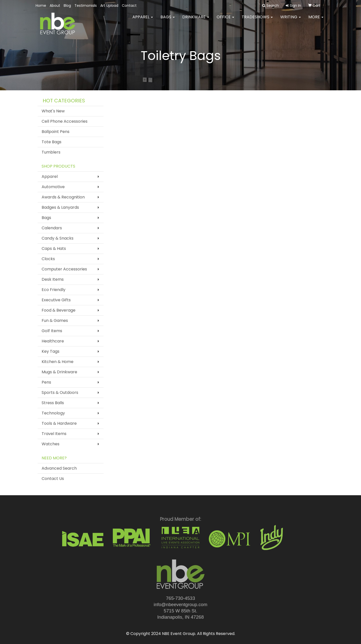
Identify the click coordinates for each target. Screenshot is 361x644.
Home (41, 6)
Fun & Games (55, 320)
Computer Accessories (64, 269)
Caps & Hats (54, 248)
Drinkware (196, 20)
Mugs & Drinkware (59, 372)
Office (225, 20)
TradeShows (257, 20)
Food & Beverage (59, 310)
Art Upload (109, 6)
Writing (291, 20)
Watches (51, 444)
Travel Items (54, 434)
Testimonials (86, 6)
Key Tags (51, 351)
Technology (53, 413)
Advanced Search (59, 468)
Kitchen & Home (58, 362)
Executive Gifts (56, 300)
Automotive (53, 187)
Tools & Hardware (59, 423)
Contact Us (53, 479)
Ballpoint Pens (56, 132)
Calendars (52, 228)
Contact (129, 6)
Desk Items (53, 279)
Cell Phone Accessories (65, 121)
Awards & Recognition (63, 197)
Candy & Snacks (58, 238)
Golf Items (52, 331)
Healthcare (53, 341)
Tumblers (51, 152)
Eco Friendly (54, 290)
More (316, 20)
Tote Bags (52, 142)
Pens (46, 382)
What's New (53, 111)
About (55, 6)
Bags (168, 20)
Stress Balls (53, 403)
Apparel (143, 20)
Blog (67, 6)
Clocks (48, 259)
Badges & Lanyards (60, 207)
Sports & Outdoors (60, 392)
